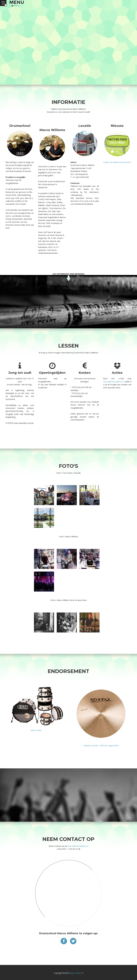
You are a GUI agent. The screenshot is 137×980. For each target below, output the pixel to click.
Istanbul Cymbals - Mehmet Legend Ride (101, 746)
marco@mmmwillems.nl (78, 846)
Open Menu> (3, 3)
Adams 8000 (36, 730)
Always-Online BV (76, 973)
